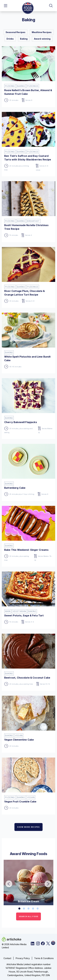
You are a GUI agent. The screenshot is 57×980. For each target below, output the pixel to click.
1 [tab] (19, 909)
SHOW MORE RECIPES (28, 827)
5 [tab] (38, 909)
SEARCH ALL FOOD (29, 916)
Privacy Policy (23, 958)
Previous (7, 882)
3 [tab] (29, 909)
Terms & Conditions (44, 958)
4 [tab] (33, 909)
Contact (7, 958)
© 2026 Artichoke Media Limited (14, 946)
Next (46, 882)
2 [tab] (24, 909)
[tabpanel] (28, 883)
